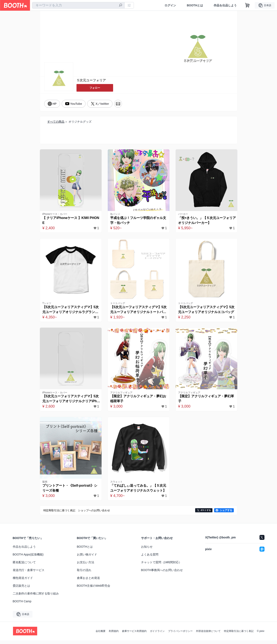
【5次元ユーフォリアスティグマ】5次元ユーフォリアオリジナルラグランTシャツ (70, 312)
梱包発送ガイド (23, 582)
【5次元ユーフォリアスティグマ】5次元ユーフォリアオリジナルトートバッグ (138, 312)
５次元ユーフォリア (91, 80)
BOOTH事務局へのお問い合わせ (162, 574)
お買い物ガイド (87, 558)
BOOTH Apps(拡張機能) (28, 558)
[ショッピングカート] (247, 5)
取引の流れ (84, 574)
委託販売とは (21, 589)
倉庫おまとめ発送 (88, 582)
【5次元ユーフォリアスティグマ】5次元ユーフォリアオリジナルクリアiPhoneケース (70, 402)
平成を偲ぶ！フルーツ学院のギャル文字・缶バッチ (138, 221)
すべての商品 (56, 121)
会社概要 (101, 635)
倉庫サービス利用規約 (134, 635)
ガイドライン (157, 635)
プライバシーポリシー (180, 635)
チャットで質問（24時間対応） (161, 566)
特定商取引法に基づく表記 (239, 635)
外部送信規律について (208, 635)
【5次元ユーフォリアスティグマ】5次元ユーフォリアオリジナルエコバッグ (206, 312)
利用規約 (114, 635)
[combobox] (78, 5)
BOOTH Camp (22, 605)
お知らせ (147, 550)
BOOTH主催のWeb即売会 (94, 589)
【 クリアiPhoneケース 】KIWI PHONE (71, 221)
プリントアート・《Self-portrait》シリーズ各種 (69, 491)
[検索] (121, 6)
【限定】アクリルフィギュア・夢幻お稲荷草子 (138, 401)
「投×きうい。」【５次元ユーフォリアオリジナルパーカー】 (206, 221)
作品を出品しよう (225, 5)
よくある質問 (150, 558)
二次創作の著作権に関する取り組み (36, 597)
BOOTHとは (195, 5)
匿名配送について (24, 566)
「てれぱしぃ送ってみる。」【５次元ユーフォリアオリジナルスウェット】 (138, 492)
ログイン (170, 5)
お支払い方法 (86, 566)
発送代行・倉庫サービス (29, 574)
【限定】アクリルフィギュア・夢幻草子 (205, 401)
